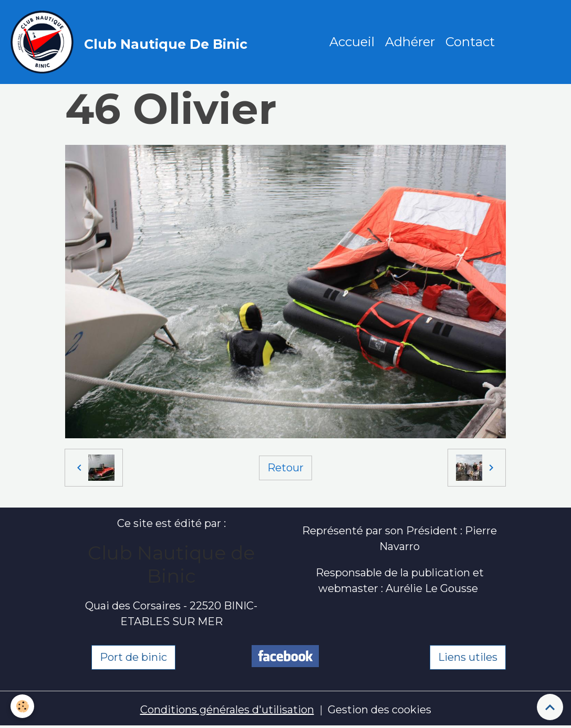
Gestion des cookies (380, 710)
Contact (470, 42)
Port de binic (133, 657)
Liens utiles (468, 657)
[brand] (132, 42)
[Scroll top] (550, 707)
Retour (285, 468)
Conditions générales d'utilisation (227, 710)
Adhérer (410, 42)
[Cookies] (22, 706)
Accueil (352, 42)
